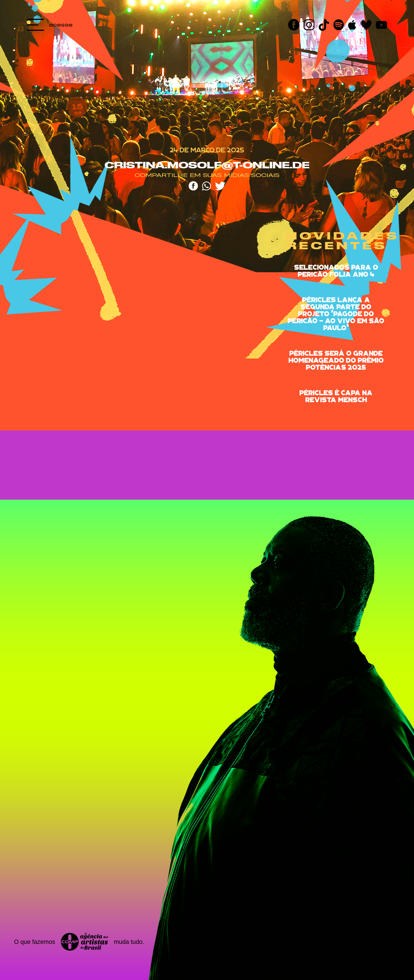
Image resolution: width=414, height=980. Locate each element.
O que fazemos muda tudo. (79, 942)
